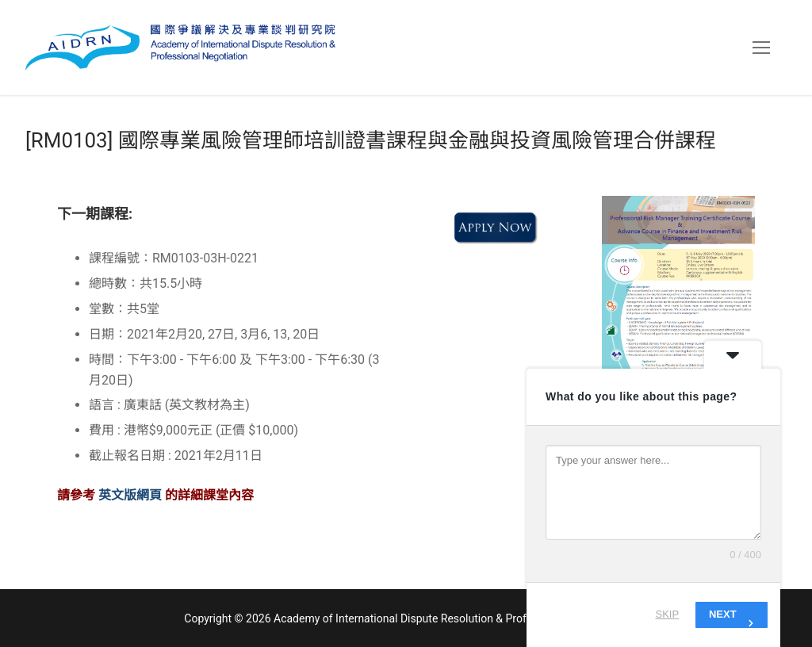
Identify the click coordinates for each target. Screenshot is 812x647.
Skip (668, 614)
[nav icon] (761, 48)
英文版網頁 (132, 495)
